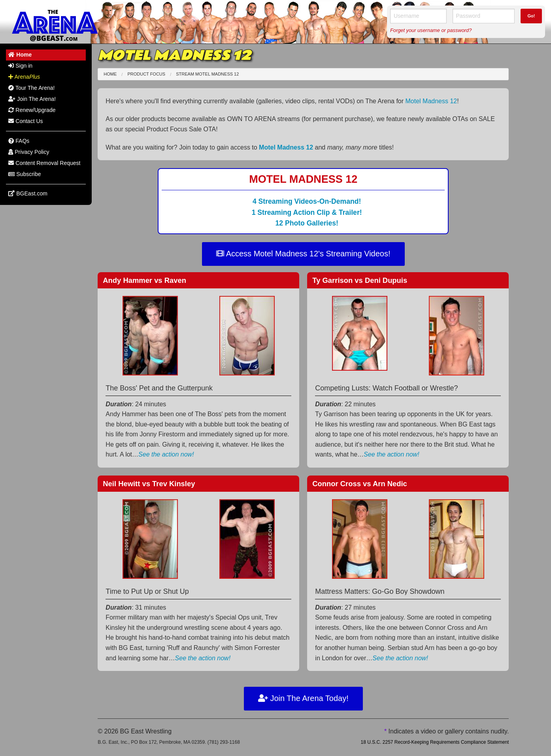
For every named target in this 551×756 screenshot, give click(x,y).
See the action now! (166, 454)
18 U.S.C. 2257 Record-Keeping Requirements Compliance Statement (435, 742)
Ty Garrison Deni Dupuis (360, 280)
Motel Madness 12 (431, 101)
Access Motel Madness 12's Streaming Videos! (303, 254)
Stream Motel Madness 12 (207, 74)
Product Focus (146, 74)
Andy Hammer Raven (144, 280)
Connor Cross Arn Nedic (360, 484)
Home (110, 74)
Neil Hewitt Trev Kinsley (149, 484)
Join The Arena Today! (303, 698)
